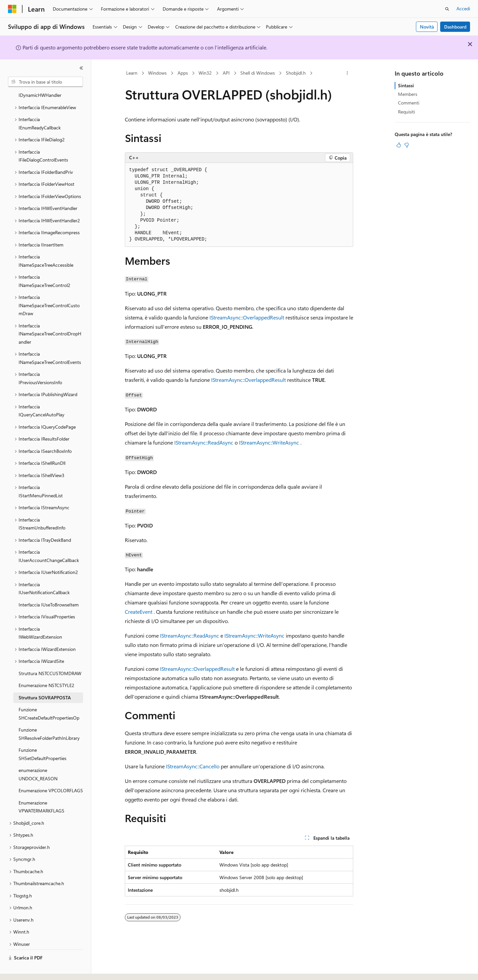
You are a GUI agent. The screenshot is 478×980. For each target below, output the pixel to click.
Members (408, 94)
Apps (183, 73)
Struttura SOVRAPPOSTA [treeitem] (45, 679)
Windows (157, 73)
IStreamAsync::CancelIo (193, 766)
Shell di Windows (258, 73)
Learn (132, 73)
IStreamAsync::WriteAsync (269, 442)
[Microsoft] (12, 9)
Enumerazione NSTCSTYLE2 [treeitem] (46, 667)
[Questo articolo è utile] (399, 145)
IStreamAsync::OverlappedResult (247, 317)
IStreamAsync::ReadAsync (204, 442)
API (226, 73)
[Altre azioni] (347, 73)
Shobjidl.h (296, 73)
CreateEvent (139, 612)
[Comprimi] (81, 68)
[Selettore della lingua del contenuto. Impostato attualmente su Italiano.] (22, 969)
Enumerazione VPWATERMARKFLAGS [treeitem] (41, 789)
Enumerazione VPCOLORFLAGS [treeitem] (51, 772)
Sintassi (406, 85)
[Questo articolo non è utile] (407, 145)
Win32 (205, 73)
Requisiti (406, 112)
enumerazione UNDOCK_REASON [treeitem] (38, 756)
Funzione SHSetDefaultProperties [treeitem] (42, 736)
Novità (427, 27)
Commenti (409, 103)
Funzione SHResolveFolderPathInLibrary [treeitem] (49, 716)
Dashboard (455, 27)
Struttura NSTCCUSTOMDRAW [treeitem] (50, 655)
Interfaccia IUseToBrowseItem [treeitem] (49, 586)
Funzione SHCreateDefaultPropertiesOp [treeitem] (49, 695)
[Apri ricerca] (447, 9)
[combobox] (45, 82)
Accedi (463, 8)
